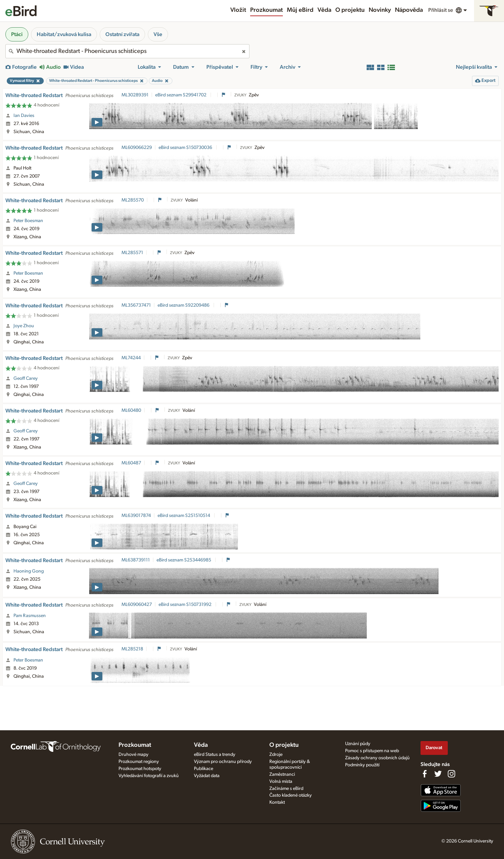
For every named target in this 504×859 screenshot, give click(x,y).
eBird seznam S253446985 (184, 560)
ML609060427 (137, 605)
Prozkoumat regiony (139, 762)
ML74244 (131, 358)
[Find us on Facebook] (425, 774)
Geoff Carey (26, 378)
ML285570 (133, 200)
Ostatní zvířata (122, 34)
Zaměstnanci (282, 774)
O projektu (350, 10)
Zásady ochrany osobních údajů (377, 758)
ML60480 (131, 410)
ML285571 (132, 253)
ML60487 (131, 463)
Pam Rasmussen (30, 616)
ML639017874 (136, 516)
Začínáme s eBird (286, 789)
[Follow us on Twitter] (438, 774)
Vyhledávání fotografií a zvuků (149, 776)
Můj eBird (300, 10)
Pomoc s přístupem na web (372, 751)
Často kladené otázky (291, 795)
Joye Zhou (24, 326)
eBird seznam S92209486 (184, 305)
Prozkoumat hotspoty (140, 769)
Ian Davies (24, 116)
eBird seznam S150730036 (186, 148)
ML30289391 (135, 95)
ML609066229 (137, 148)
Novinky (380, 10)
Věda (324, 10)
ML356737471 (136, 305)
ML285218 (132, 649)
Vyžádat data (207, 776)
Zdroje (276, 755)
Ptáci (17, 34)
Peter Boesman (28, 221)
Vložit (238, 10)
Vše (158, 34)
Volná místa (281, 781)
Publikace (204, 769)
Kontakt (277, 802)
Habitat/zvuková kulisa (64, 34)
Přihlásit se (441, 10)
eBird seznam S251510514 (184, 516)
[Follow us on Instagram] (451, 774)
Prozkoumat (266, 10)
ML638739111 (136, 560)
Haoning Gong (29, 571)
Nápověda (409, 10)
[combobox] (127, 51)
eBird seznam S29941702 (181, 95)
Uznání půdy (358, 744)
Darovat (434, 748)
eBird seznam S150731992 (186, 605)
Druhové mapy (133, 755)
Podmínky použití (362, 765)
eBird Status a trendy (215, 755)
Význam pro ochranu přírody (223, 762)
